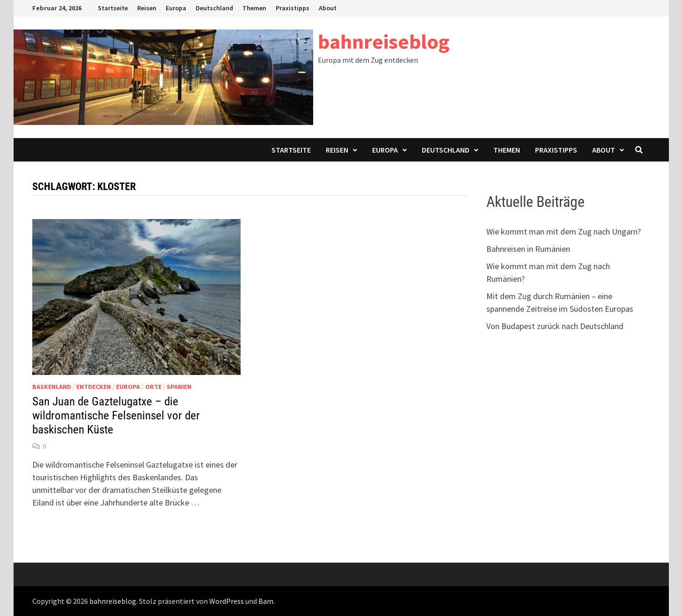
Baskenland (52, 387)
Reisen (147, 8)
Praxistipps (293, 8)
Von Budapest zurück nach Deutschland (555, 326)
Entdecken (94, 387)
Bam (266, 601)
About (328, 8)
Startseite (113, 8)
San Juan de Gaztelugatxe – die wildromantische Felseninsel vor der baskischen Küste (116, 415)
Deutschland (214, 8)
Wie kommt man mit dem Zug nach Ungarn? (564, 231)
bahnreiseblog (384, 41)
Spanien (179, 387)
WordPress (227, 601)
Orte (153, 387)
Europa (176, 8)
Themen (254, 8)
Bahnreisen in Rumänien (528, 249)
